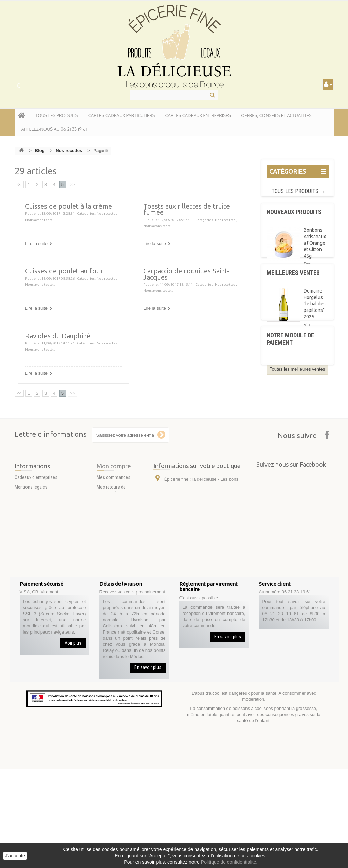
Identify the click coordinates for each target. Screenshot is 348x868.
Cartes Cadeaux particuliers (122, 115)
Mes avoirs (107, 643)
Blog (40, 150)
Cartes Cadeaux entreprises (198, 115)
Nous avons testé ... (40, 220)
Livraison (23, 640)
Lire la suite (36, 243)
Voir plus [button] (73, 742)
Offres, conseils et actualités (276, 115)
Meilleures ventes (293, 337)
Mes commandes (114, 618)
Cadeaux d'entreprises (36, 612)
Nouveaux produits (294, 221)
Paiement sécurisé (33, 659)
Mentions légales (31, 621)
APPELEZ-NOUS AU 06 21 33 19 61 (54, 129)
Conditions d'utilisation (37, 631)
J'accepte (15, 856)
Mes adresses (110, 653)
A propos (24, 650)
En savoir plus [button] (148, 766)
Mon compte (114, 607)
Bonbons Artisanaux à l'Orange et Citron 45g (315, 252)
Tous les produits (295, 191)
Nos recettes (69, 150)
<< (19, 184)
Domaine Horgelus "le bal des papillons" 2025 (315, 368)
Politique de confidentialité (229, 862)
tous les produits (57, 115)
